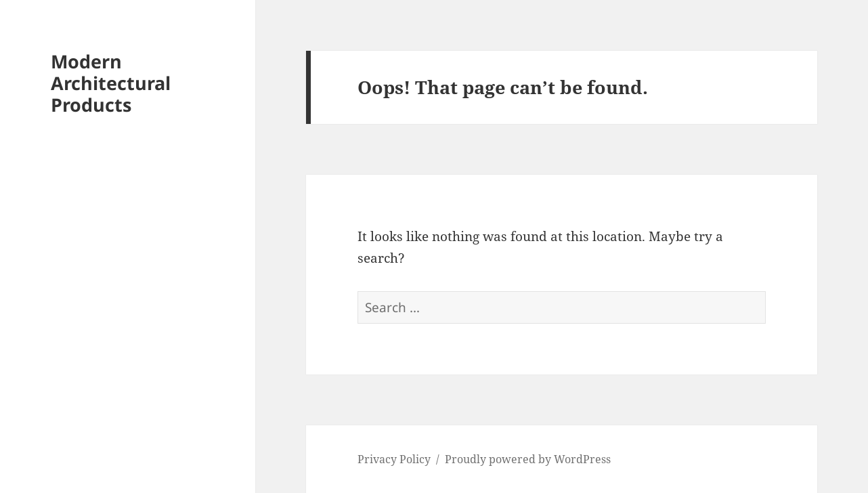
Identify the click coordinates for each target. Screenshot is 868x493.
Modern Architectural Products (111, 83)
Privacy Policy (394, 459)
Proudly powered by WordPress (528, 459)
